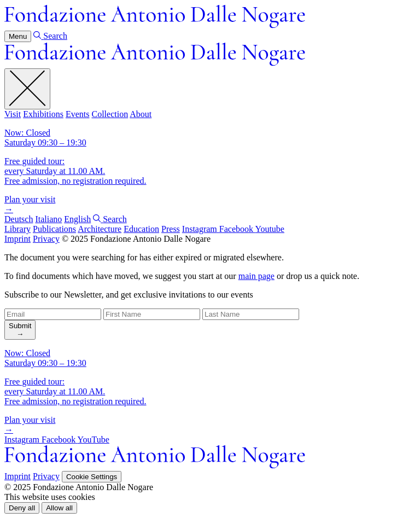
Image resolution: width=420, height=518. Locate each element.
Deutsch (19, 219)
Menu (18, 36)
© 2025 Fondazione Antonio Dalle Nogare (136, 239)
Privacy (46, 239)
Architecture (100, 229)
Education (141, 229)
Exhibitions (43, 114)
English (77, 219)
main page (256, 276)
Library (17, 229)
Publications (54, 229)
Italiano (48, 219)
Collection (110, 114)
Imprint (17, 239)
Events (78, 114)
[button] (22, 508)
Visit (13, 114)
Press (171, 229)
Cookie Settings (92, 477)
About (141, 114)
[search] (20, 330)
